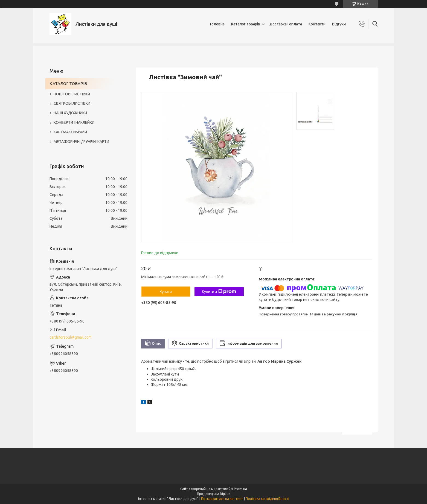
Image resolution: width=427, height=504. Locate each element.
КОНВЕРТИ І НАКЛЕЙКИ (74, 122)
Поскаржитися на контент (222, 499)
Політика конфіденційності (267, 499)
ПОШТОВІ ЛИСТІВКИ (72, 94)
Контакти (317, 24)
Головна (217, 24)
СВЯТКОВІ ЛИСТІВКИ (72, 103)
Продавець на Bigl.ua (214, 494)
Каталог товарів (246, 24)
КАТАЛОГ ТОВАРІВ (68, 83)
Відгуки (339, 24)
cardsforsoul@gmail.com (71, 337)
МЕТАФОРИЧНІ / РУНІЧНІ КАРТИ (81, 142)
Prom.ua (240, 489)
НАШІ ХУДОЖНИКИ (70, 113)
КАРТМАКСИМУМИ (70, 132)
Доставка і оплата (286, 24)
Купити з (219, 292)
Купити (166, 292)
